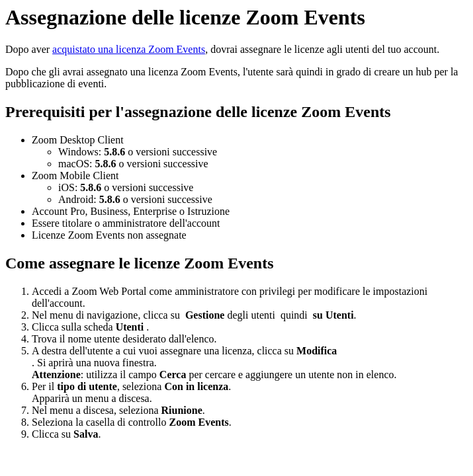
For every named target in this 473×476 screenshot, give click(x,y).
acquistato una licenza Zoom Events (129, 49)
